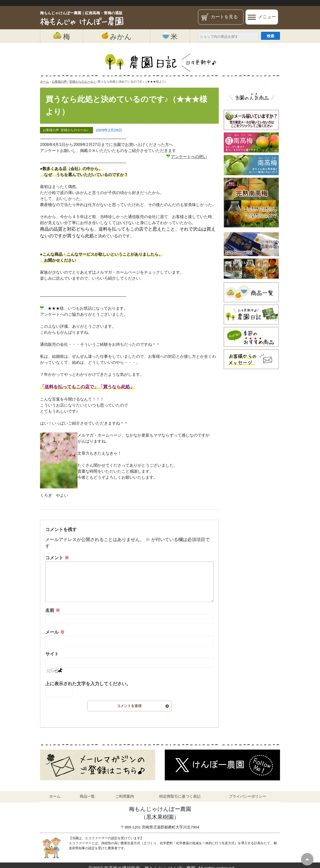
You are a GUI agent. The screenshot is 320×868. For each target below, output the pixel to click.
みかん (116, 36)
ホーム (55, 796)
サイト (52, 654)
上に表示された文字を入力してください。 (88, 684)
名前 (53, 610)
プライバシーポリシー (247, 796)
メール (55, 632)
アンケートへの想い (189, 157)
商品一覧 (87, 796)
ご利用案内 (125, 796)
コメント (57, 558)
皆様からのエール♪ (75, 130)
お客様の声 (51, 130)
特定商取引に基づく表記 (180, 796)
